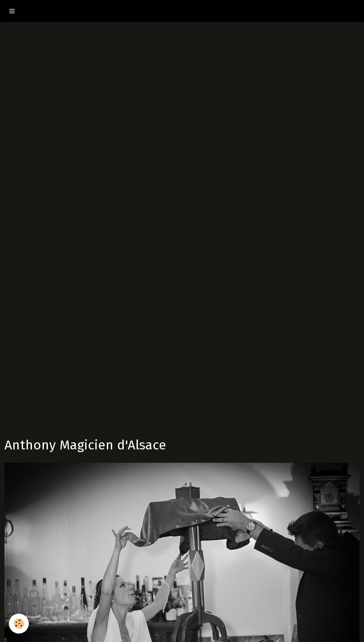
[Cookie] (19, 624)
